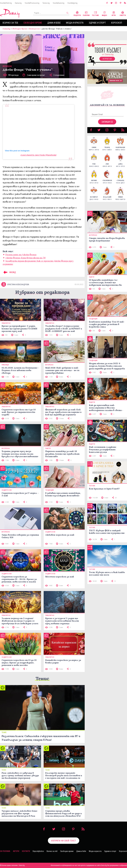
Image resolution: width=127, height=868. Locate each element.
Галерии (86, 13)
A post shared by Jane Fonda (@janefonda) (38, 155)
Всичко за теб (10, 23)
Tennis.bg (46, 3)
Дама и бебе (54, 23)
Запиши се (107, 122)
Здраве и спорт (97, 23)
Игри (114, 13)
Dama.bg (18, 3)
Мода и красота (75, 23)
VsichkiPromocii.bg (32, 3)
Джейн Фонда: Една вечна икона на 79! (26, 258)
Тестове (95, 13)
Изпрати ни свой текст (64, 841)
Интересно (35, 29)
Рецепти (77, 13)
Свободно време (33, 23)
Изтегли (107, 59)
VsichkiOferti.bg (6, 3)
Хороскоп (116, 23)
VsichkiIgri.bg (72, 3)
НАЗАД (9, 272)
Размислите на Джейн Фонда (21, 255)
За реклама (5, 851)
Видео (104, 13)
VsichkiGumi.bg (59, 3)
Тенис (42, 679)
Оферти (123, 13)
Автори (16, 851)
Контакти (26, 851)
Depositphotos (38, 851)
